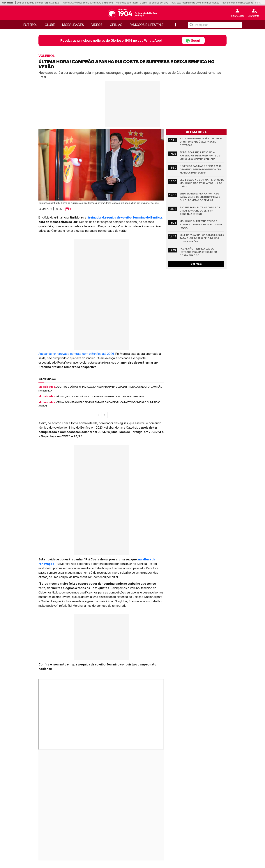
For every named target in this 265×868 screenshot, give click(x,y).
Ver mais (196, 264)
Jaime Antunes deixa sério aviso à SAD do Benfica (88, 3)
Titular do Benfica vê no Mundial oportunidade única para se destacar (201, 142)
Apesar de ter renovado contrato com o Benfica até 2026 (76, 354)
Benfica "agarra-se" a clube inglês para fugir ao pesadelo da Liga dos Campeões (202, 238)
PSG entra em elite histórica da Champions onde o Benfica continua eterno (200, 211)
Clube (50, 25)
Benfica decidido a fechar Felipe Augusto (38, 3)
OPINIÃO (116, 25)
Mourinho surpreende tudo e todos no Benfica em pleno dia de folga (201, 224)
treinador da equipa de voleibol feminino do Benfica (124, 217)
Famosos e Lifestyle (147, 25)
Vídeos (97, 25)
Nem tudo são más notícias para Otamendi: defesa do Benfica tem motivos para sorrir (201, 169)
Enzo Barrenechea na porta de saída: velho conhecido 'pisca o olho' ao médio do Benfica (200, 197)
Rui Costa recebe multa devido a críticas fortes (195, 3)
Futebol (30, 25)
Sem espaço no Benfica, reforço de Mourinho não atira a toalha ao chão (202, 183)
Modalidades (73, 25)
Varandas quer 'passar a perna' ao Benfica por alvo (142, 3)
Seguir (193, 40)
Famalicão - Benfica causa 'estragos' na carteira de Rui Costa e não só (199, 252)
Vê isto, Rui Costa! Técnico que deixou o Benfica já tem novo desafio (100, 396)
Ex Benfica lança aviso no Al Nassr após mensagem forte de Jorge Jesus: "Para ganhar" (200, 156)
